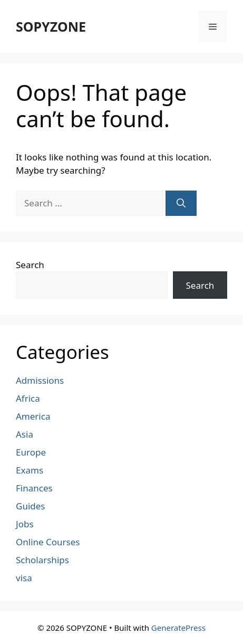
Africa (28, 398)
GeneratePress (178, 628)
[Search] (181, 203)
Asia (25, 434)
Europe (31, 452)
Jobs (25, 524)
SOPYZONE (51, 26)
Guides (30, 506)
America (33, 416)
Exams (30, 470)
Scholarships (42, 560)
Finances (34, 488)
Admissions (40, 380)
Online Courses (48, 542)
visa (24, 578)
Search (30, 265)
